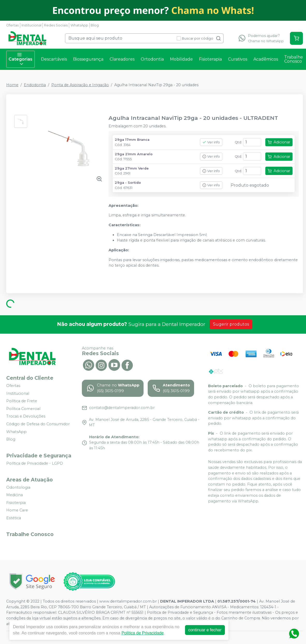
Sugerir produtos (231, 324)
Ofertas (12, 25)
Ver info (211, 142)
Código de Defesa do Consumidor (38, 424)
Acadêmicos (266, 59)
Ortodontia (152, 59)
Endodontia (35, 85)
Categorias (20, 59)
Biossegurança (88, 59)
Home (12, 85)
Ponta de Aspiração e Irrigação (80, 85)
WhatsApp (79, 25)
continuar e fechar (202, 630)
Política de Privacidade (140, 633)
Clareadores (122, 59)
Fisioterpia (16, 503)
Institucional (31, 25)
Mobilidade (181, 59)
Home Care (17, 510)
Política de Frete (22, 401)
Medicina (15, 495)
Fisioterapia (210, 59)
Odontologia (18, 487)
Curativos (238, 59)
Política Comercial (23, 409)
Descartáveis (54, 59)
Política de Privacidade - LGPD (35, 463)
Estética (14, 518)
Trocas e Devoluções (26, 416)
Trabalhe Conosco (294, 59)
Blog (95, 25)
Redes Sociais (56, 25)
